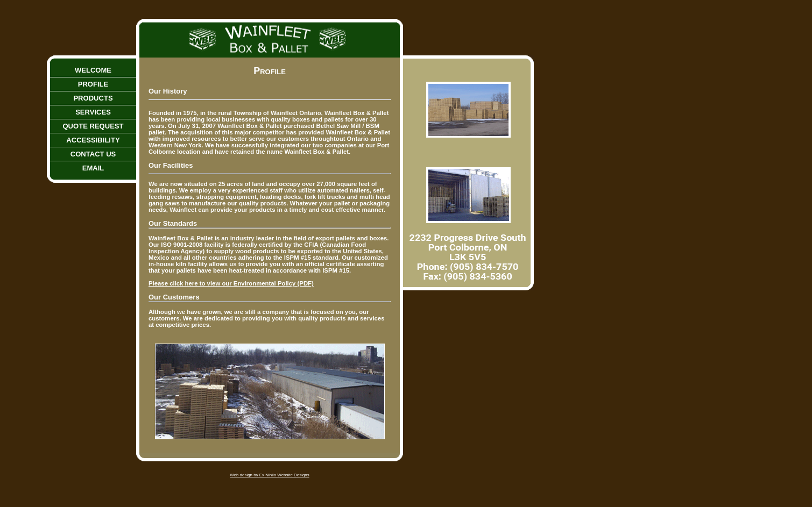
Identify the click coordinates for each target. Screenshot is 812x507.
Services (93, 112)
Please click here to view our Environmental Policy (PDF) (231, 283)
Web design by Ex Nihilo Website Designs (270, 475)
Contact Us (93, 154)
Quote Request (93, 126)
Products (93, 98)
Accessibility (93, 140)
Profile (93, 84)
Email (93, 168)
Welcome (93, 70)
